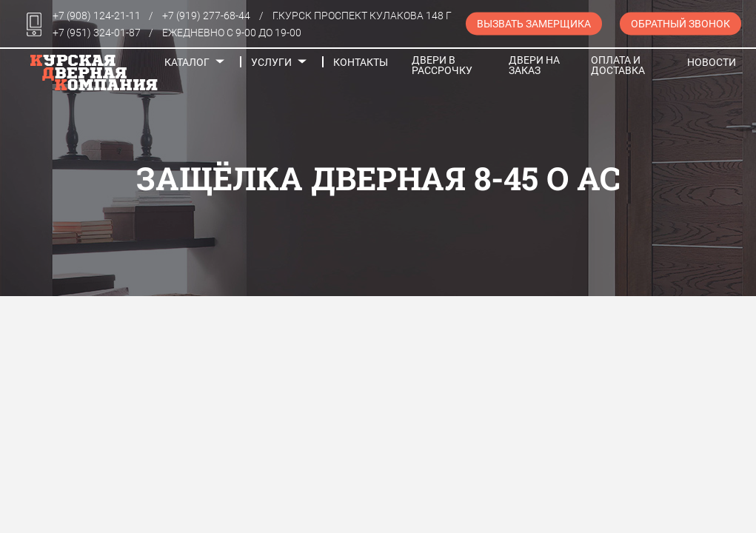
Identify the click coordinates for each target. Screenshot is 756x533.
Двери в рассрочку (442, 65)
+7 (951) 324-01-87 (97, 33)
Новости (712, 62)
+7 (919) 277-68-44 (206, 16)
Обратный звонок (680, 24)
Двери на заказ (534, 65)
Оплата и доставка (618, 65)
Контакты (361, 62)
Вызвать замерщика (534, 24)
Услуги (271, 62)
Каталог (187, 62)
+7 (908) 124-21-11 (97, 16)
